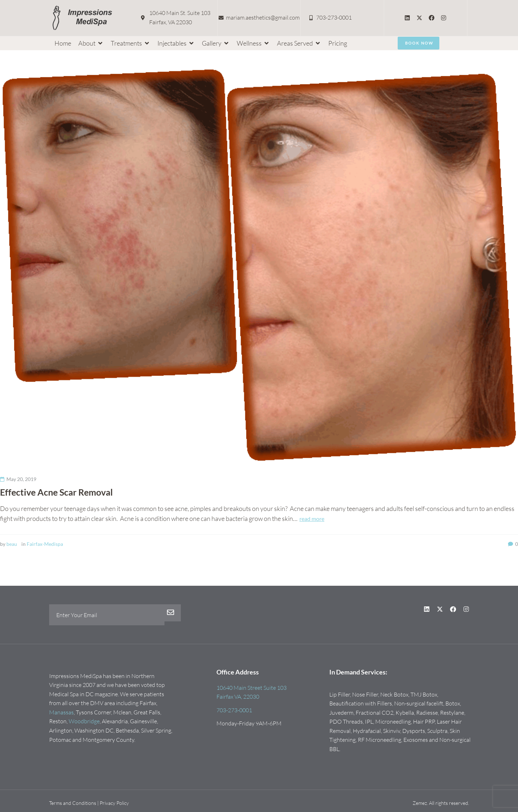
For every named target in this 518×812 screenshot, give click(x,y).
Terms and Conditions (73, 803)
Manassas (61, 712)
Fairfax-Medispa (45, 544)
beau (12, 544)
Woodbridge (84, 721)
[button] (91, 43)
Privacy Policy (114, 803)
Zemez (420, 803)
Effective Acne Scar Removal (59, 492)
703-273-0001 (234, 710)
